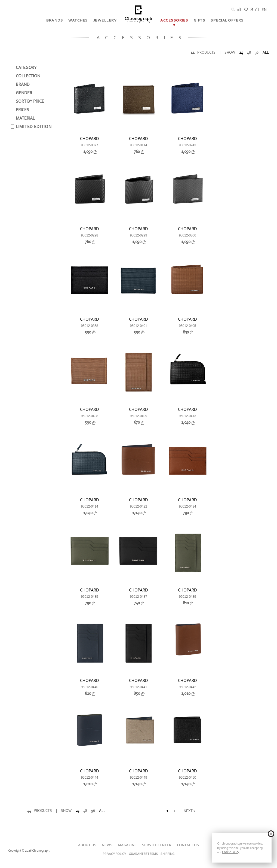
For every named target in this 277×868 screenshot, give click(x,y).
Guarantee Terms (143, 854)
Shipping (167, 854)
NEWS (107, 845)
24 (241, 52)
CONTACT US (188, 845)
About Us (87, 845)
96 (257, 52)
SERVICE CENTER (157, 845)
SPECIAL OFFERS (227, 20)
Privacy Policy (114, 854)
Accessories (174, 20)
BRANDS (55, 20)
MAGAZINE (127, 845)
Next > (190, 811)
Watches (78, 20)
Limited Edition (34, 127)
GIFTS (200, 20)
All (266, 52)
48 (249, 52)
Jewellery (105, 20)
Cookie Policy (231, 852)
